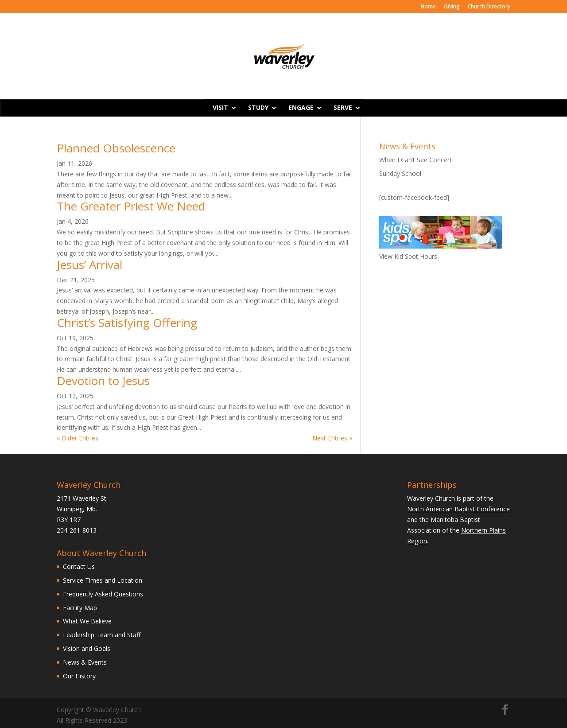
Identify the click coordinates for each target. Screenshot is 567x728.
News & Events (85, 662)
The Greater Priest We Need (131, 206)
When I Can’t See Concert (416, 160)
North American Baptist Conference (458, 509)
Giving (452, 7)
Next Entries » (332, 438)
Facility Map (80, 608)
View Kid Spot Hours (408, 256)
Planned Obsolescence (116, 148)
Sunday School (400, 173)
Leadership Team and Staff (102, 635)
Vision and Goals (87, 648)
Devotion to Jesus (103, 381)
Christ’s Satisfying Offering (127, 323)
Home (428, 7)
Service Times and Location (103, 580)
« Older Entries (78, 438)
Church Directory (489, 7)
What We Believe (87, 621)
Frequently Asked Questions (103, 594)
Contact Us (79, 566)
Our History (79, 676)
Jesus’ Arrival (89, 265)
